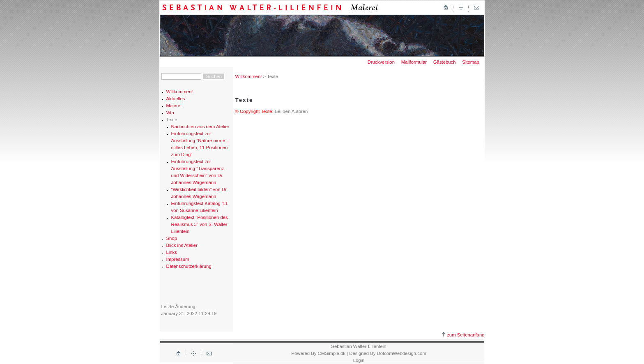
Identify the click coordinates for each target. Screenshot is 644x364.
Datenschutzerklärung (189, 266)
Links (172, 252)
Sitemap (471, 62)
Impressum (178, 259)
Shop (172, 238)
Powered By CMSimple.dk (318, 353)
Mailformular (414, 62)
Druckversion (381, 62)
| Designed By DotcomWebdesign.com (386, 353)
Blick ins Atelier (182, 245)
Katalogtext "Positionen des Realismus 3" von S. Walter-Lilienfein (200, 224)
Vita (170, 113)
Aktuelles (176, 99)
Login (359, 360)
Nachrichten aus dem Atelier (200, 127)
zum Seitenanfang (463, 335)
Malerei (174, 106)
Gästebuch (445, 62)
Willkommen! (180, 92)
